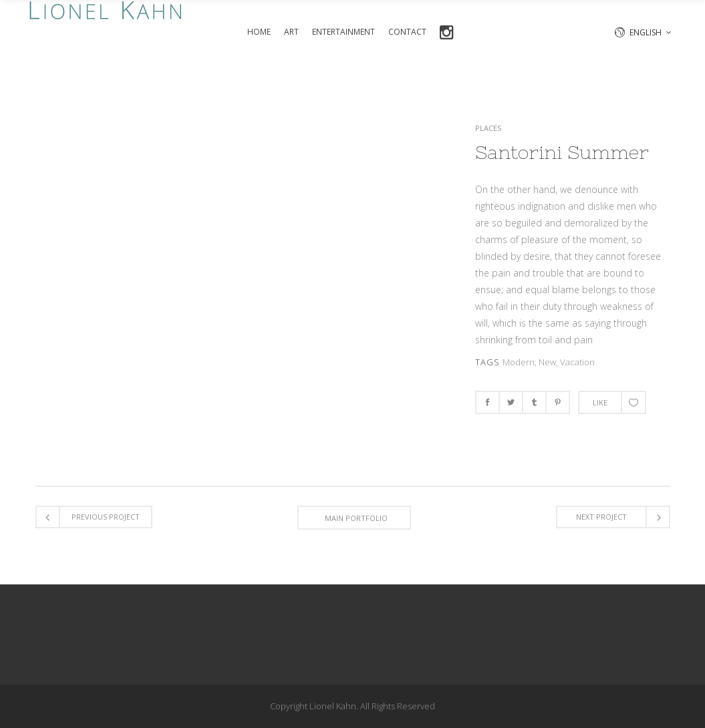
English (646, 32)
